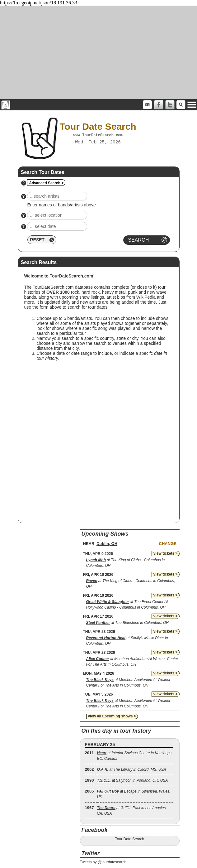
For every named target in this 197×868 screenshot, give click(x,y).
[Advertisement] (98, 52)
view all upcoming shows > (112, 716)
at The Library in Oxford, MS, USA (131, 769)
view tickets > (166, 553)
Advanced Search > (46, 183)
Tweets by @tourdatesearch (103, 862)
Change (168, 544)
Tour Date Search (130, 839)
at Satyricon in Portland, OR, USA (132, 780)
